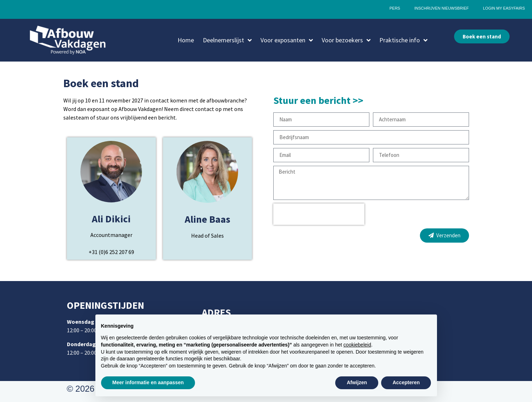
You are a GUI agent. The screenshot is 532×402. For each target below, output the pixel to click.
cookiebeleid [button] (357, 345)
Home (186, 40)
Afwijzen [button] (357, 382)
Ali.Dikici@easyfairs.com (111, 243)
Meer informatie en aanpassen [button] (148, 382)
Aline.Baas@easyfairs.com (207, 244)
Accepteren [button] (406, 382)
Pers (395, 8)
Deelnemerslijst (227, 40)
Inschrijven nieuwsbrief (441, 8)
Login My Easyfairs (504, 8)
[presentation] (319, 214)
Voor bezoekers (346, 40)
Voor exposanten (287, 40)
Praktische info (403, 40)
